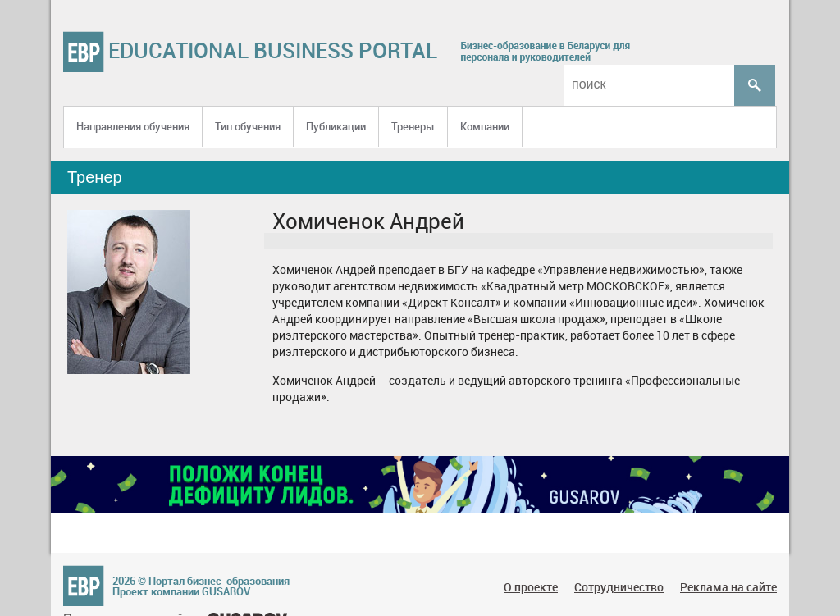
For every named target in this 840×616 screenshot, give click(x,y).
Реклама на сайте (728, 587)
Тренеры (413, 126)
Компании (485, 126)
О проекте (531, 587)
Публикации (336, 126)
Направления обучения (133, 126)
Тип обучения (248, 126)
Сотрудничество (619, 587)
